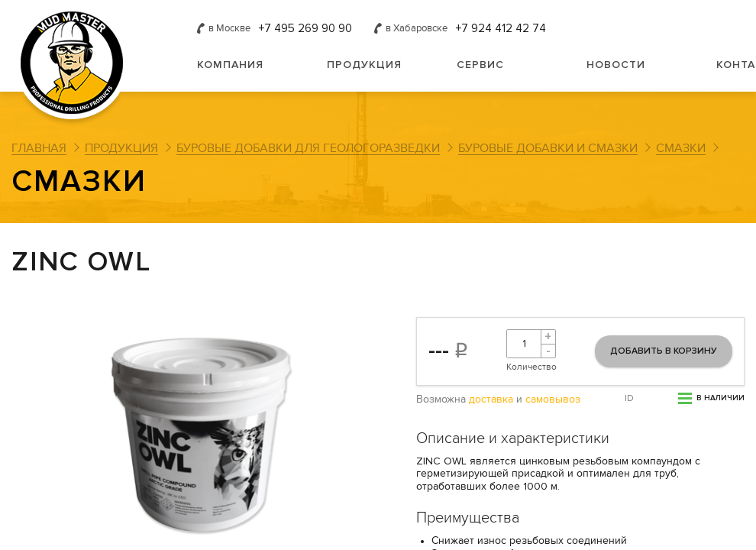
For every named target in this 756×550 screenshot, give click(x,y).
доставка (491, 400)
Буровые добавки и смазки (548, 148)
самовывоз (553, 400)
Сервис (480, 65)
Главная (39, 148)
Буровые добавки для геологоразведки (308, 148)
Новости (616, 65)
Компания (230, 65)
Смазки (681, 148)
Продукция (364, 65)
